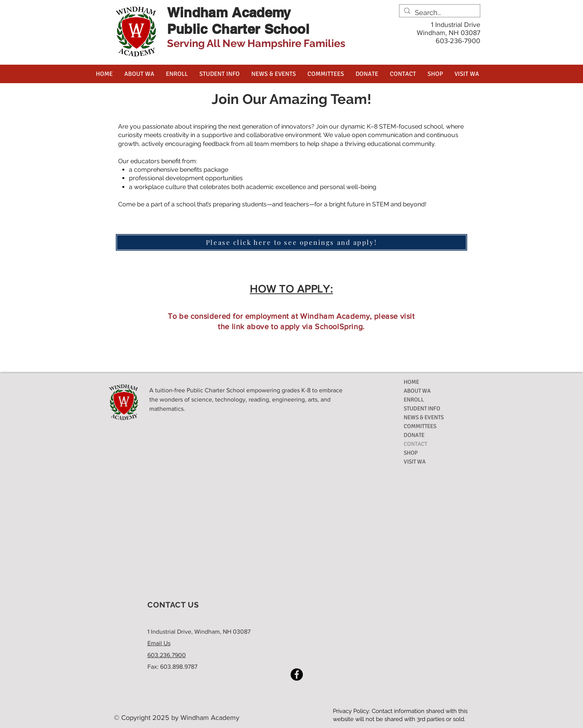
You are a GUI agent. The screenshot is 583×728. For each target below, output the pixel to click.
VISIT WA (415, 462)
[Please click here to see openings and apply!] (291, 242)
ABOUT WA (417, 391)
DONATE (414, 435)
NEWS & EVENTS (424, 417)
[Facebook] (297, 674)
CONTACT (415, 444)
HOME (411, 382)
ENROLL (414, 400)
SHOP (411, 453)
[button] (139, 74)
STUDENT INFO (422, 408)
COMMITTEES (420, 426)
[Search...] (439, 13)
